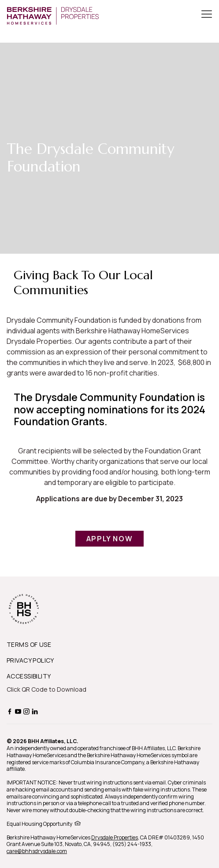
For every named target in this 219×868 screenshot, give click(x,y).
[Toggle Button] (207, 15)
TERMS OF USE (29, 644)
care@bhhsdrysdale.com (37, 851)
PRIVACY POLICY (30, 660)
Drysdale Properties (115, 837)
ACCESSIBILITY (29, 676)
